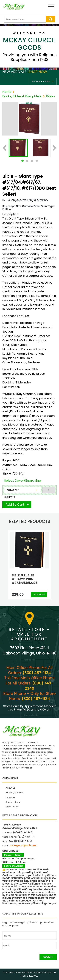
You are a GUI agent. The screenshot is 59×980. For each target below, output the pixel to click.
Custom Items (13, 802)
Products (10, 797)
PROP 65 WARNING (14, 866)
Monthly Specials (15, 793)
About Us (11, 788)
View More (39, 595)
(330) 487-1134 (37, 673)
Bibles (51, 96)
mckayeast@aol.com (23, 845)
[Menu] (51, 7)
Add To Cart (15, 505)
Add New (8, 497)
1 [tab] (22, 161)
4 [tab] (37, 161)
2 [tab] (27, 161)
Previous (5, 148)
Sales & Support (41, 81)
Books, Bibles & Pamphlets (22, 96)
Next (54, 148)
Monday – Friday (13, 855)
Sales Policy (12, 807)
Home (7, 92)
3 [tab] (32, 161)
